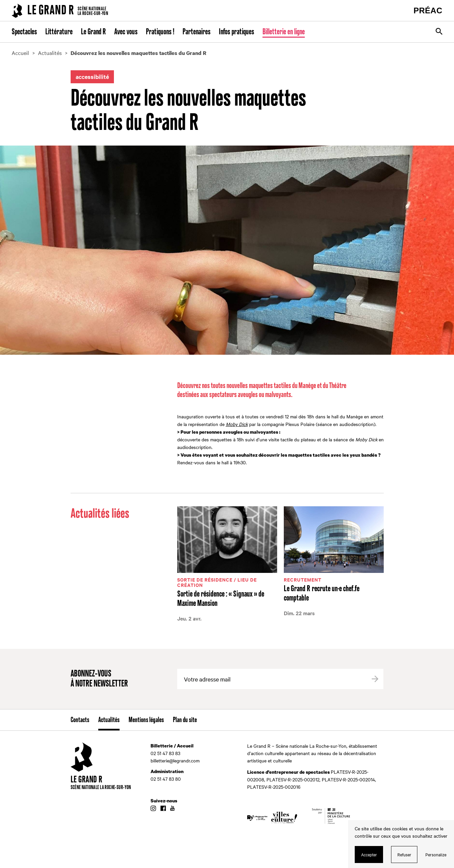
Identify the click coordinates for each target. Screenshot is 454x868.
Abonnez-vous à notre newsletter (99, 679)
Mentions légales (146, 720)
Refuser (404, 854)
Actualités (109, 720)
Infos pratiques (236, 32)
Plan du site (185, 720)
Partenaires (197, 32)
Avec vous (126, 32)
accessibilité (92, 77)
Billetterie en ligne (284, 32)
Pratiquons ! (160, 32)
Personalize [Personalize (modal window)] (436, 854)
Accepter (369, 854)
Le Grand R (93, 32)
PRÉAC (428, 10)
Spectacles (24, 32)
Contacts (80, 720)
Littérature (59, 32)
